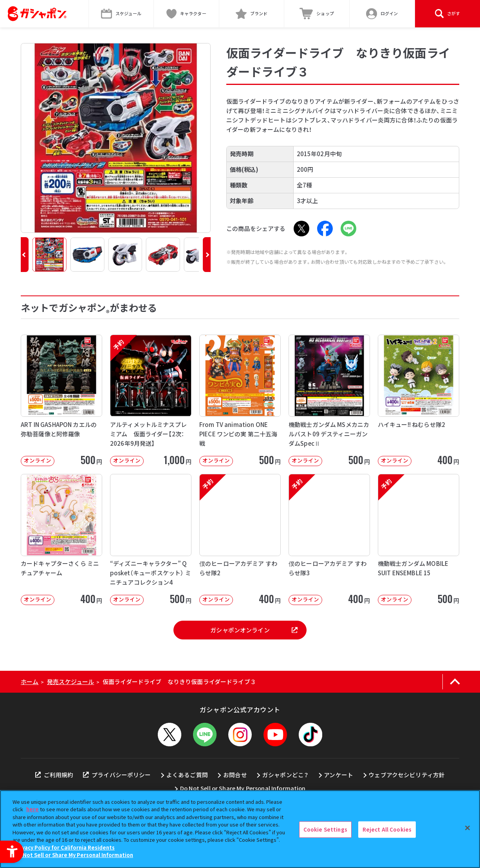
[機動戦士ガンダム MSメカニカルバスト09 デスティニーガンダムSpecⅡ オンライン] (329, 400)
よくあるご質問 (187, 775)
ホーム (30, 682)
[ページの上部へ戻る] (455, 682)
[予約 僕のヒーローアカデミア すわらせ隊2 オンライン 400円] (240, 539)
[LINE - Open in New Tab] (348, 229)
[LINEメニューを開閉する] (205, 735)
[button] (25, 255)
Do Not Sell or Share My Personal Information (243, 788)
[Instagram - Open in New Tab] (240, 735)
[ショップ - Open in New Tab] (317, 14)
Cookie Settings (325, 829)
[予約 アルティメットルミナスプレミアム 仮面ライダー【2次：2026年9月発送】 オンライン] (151, 400)
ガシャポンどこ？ (285, 775)
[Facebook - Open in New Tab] (325, 229)
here (32, 809)
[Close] (467, 828)
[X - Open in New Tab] (301, 229)
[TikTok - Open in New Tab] (310, 735)
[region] (240, 829)
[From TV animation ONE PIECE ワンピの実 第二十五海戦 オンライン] (240, 400)
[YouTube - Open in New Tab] (275, 735)
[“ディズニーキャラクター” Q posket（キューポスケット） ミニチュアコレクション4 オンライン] (151, 539)
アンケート (338, 775)
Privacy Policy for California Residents (65, 847)
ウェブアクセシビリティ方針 (407, 775)
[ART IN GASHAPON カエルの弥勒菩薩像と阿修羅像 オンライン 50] (61, 400)
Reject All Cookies (387, 829)
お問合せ (235, 775)
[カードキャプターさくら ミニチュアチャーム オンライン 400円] (61, 539)
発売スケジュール (70, 682)
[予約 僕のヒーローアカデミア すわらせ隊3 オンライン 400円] (329, 539)
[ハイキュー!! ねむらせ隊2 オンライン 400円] (419, 400)
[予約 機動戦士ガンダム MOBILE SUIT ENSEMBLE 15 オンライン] (419, 539)
